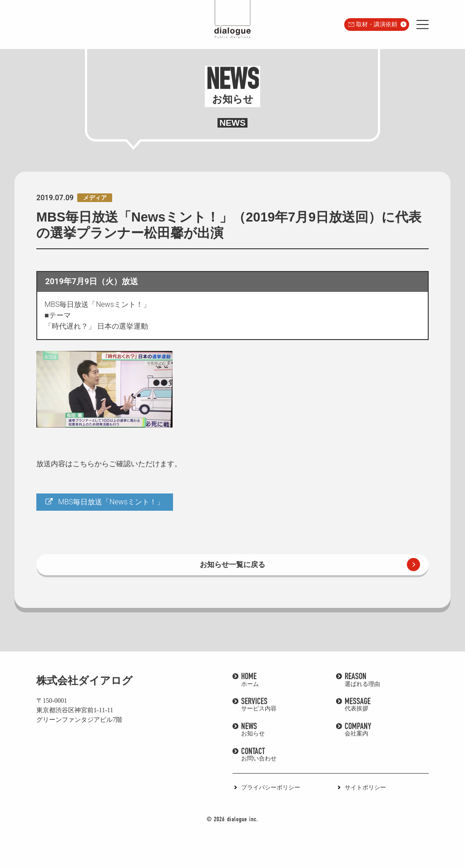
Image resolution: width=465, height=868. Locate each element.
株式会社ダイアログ (84, 681)
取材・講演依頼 (377, 24)
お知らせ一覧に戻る (232, 565)
